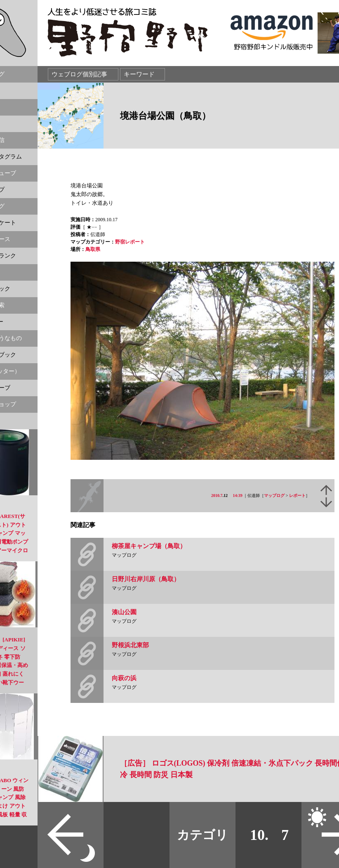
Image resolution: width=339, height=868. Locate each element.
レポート (297, 495)
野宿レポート (130, 242)
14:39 (238, 495)
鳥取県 (93, 249)
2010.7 (217, 495)
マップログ (274, 495)
